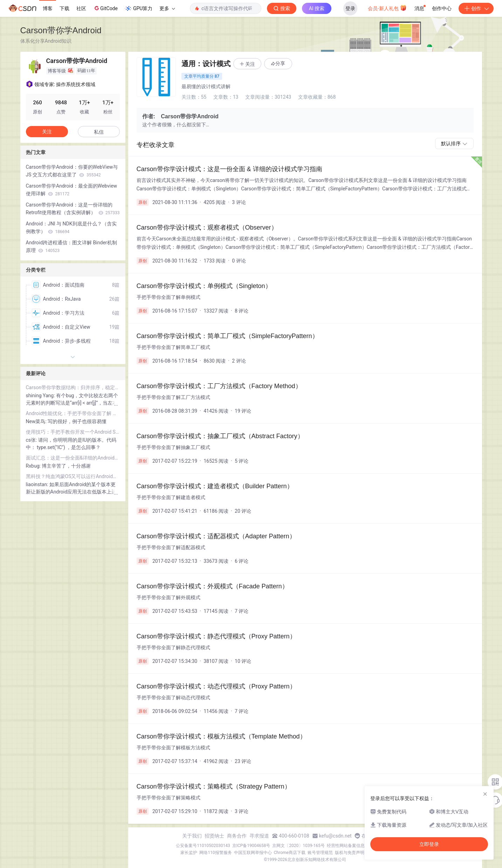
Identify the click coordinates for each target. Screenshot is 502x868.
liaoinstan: (38, 484)
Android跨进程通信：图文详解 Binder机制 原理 (71, 246)
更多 (167, 8)
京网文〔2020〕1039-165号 (298, 846)
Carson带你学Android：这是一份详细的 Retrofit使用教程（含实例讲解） (73, 209)
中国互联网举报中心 (253, 853)
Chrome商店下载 (290, 853)
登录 (350, 8)
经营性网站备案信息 (346, 846)
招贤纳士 (214, 836)
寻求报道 (259, 836)
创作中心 (442, 8)
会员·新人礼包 (387, 8)
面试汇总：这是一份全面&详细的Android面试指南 (73, 458)
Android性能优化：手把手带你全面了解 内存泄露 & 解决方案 (73, 413)
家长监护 (189, 853)
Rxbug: (34, 466)
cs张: (32, 440)
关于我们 (192, 836)
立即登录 (429, 844)
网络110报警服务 (215, 853)
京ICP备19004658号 (251, 846)
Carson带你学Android (61, 30)
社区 (81, 8)
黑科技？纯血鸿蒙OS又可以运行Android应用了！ (73, 476)
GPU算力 (139, 8)
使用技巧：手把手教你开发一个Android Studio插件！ (73, 432)
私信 (99, 132)
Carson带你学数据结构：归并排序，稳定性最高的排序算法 (73, 387)
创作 (476, 8)
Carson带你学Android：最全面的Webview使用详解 (72, 190)
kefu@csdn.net (335, 836)
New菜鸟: (37, 421)
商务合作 (237, 836)
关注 (47, 132)
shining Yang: (41, 395)
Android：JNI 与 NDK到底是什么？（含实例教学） (71, 227)
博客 (48, 8)
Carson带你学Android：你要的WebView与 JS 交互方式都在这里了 (72, 171)
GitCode (105, 8)
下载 (64, 8)
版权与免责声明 (350, 853)
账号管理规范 (320, 853)
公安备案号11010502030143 (203, 846)
